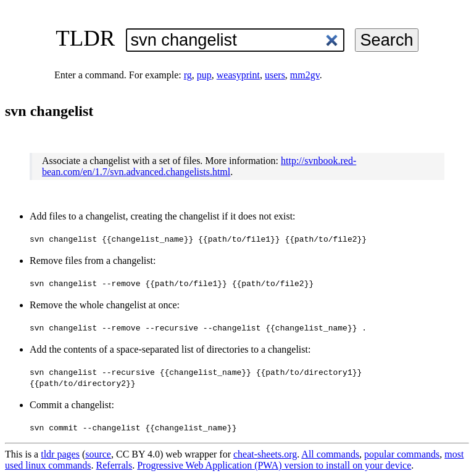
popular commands (402, 454)
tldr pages (60, 454)
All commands (330, 454)
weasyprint (238, 75)
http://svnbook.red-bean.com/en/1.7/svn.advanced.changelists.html (199, 166)
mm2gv (305, 75)
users (275, 75)
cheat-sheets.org (265, 454)
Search (386, 40)
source (98, 454)
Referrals (114, 465)
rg (188, 75)
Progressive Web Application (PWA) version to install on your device (274, 465)
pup (204, 75)
